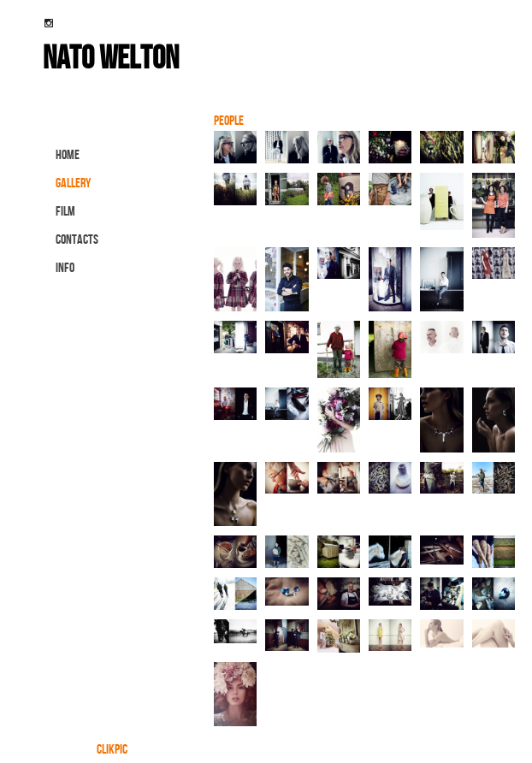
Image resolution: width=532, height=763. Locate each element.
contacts (77, 239)
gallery (73, 183)
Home (68, 154)
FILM (65, 211)
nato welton (111, 56)
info (65, 267)
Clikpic (112, 749)
